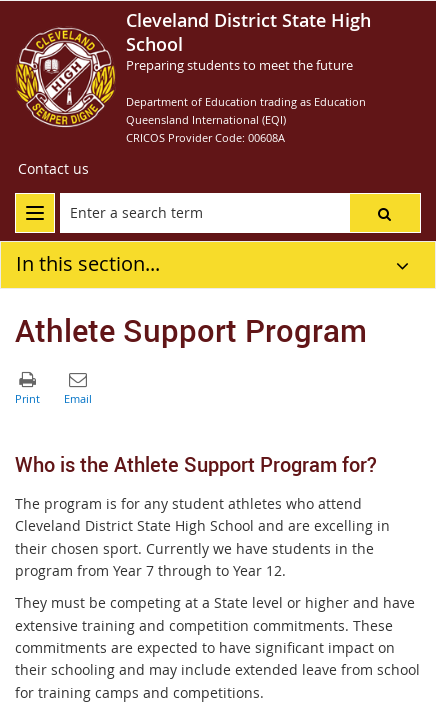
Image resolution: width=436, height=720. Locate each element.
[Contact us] (53, 169)
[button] (385, 213)
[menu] (35, 213)
